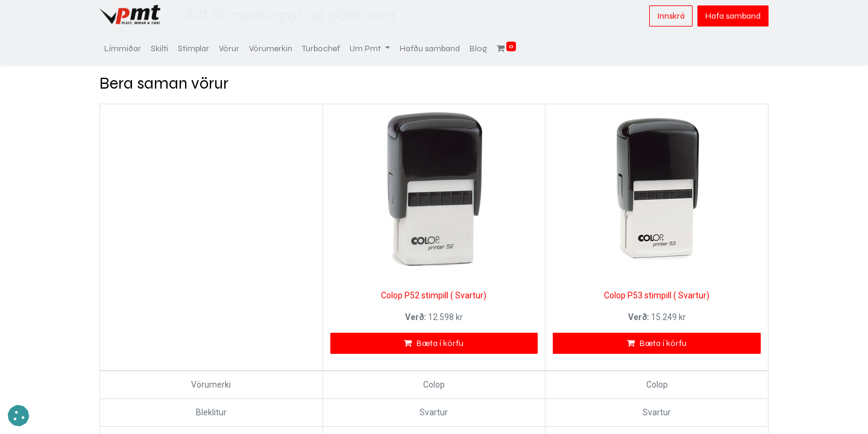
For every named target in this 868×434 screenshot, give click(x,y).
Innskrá (671, 16)
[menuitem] (123, 49)
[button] (18, 416)
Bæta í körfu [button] (434, 343)
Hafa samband (733, 16)
